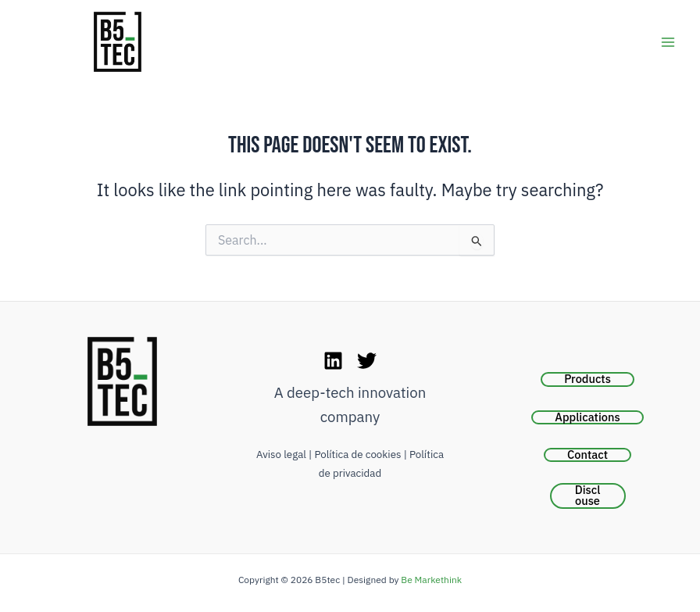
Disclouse (588, 496)
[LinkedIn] (333, 361)
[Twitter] (367, 361)
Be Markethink (431, 580)
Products (587, 379)
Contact (587, 455)
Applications (587, 417)
